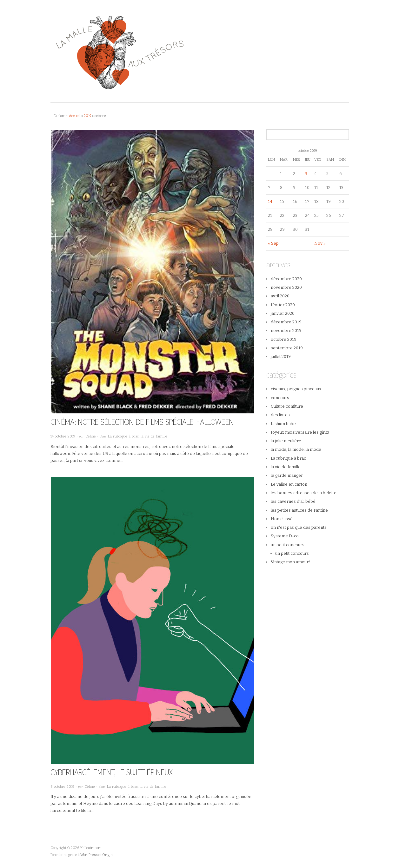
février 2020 (283, 305)
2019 (88, 116)
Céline (91, 436)
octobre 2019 (284, 339)
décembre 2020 (286, 279)
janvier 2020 (283, 313)
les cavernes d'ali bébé (293, 501)
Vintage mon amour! (290, 562)
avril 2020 (280, 296)
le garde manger (287, 475)
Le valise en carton (289, 484)
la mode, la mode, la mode (296, 449)
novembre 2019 (286, 330)
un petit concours (288, 545)
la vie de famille (154, 436)
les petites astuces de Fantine (299, 510)
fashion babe (283, 424)
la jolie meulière (286, 441)
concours (280, 398)
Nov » (320, 243)
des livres (280, 415)
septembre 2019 (287, 348)
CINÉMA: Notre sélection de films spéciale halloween (142, 422)
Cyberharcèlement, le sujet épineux (111, 772)
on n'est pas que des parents (299, 527)
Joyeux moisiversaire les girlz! (300, 432)
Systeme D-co (285, 536)
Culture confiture (287, 406)
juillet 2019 (281, 356)
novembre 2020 (286, 287)
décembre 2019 (286, 322)
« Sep (273, 243)
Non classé (282, 519)
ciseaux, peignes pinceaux (296, 389)
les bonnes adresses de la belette (304, 493)
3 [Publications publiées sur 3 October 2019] (306, 174)
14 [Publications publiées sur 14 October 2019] (270, 201)
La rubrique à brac (123, 436)
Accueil (75, 116)
